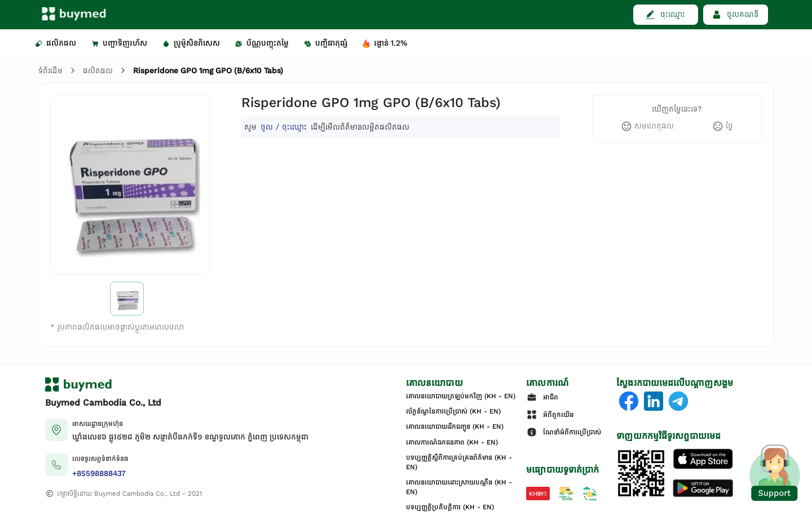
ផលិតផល (98, 71)
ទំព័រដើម (50, 71)
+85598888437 (99, 474)
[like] (647, 126)
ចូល (267, 127)
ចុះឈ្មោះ (294, 127)
